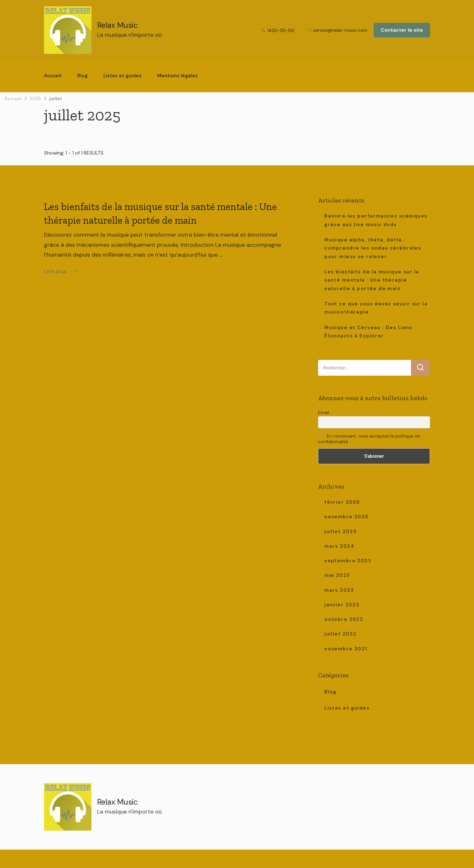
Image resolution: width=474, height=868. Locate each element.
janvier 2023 (342, 605)
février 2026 (342, 502)
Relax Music (118, 25)
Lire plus (55, 271)
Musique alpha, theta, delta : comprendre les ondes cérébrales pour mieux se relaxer (373, 248)
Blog (82, 76)
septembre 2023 (348, 561)
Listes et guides (122, 76)
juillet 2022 (340, 634)
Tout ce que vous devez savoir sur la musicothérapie (376, 308)
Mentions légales (178, 76)
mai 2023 (337, 575)
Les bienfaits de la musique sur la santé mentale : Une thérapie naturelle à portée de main (372, 280)
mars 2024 (339, 546)
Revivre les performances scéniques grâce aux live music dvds (376, 220)
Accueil (53, 76)
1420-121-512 (281, 30)
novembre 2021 (346, 649)
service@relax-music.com (340, 30)
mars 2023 (339, 590)
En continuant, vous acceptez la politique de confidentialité (369, 438)
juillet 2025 (340, 532)
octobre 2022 (344, 619)
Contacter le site (402, 30)
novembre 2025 (346, 517)
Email (324, 412)
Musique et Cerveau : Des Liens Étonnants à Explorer (368, 332)
